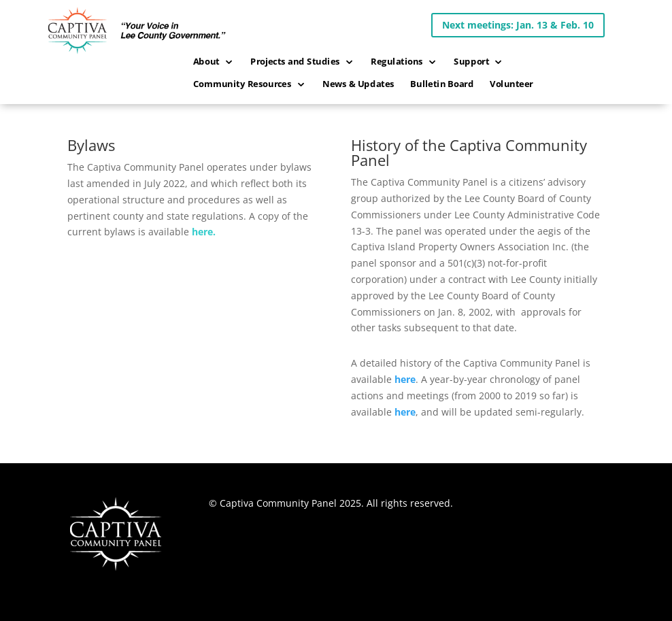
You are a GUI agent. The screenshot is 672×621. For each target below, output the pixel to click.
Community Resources (242, 84)
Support (471, 62)
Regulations (397, 62)
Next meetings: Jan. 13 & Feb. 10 (518, 25)
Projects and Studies (295, 62)
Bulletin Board (442, 84)
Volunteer (511, 84)
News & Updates (358, 84)
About (206, 62)
